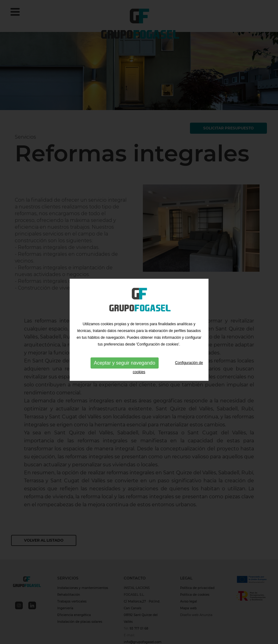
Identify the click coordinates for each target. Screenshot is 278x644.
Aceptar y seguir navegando (125, 365)
